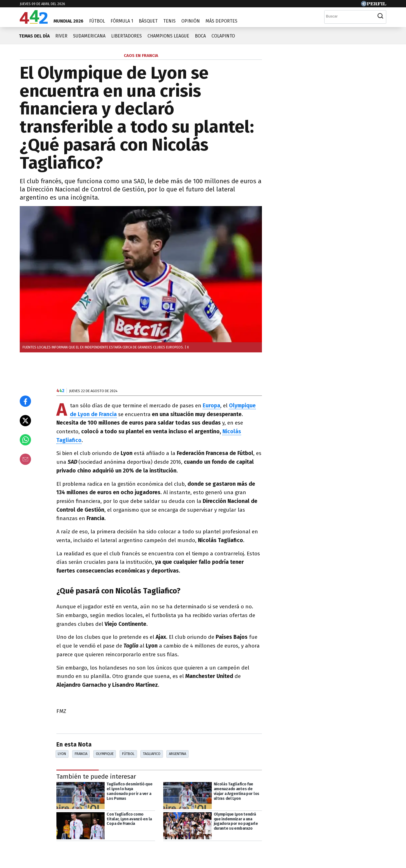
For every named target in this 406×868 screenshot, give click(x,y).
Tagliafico (152, 754)
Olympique (105, 754)
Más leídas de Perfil (304, 298)
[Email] (25, 459)
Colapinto (223, 36)
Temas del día (34, 36)
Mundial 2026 (69, 21)
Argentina (177, 754)
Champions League (168, 36)
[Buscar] (350, 16)
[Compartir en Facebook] (25, 401)
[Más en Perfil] (55, 852)
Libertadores (126, 36)
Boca (200, 36)
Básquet (148, 21)
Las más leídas (297, 56)
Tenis (169, 21)
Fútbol (97, 21)
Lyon (62, 754)
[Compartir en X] (25, 421)
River (61, 36)
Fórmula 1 (122, 21)
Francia (81, 754)
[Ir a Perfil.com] (374, 5)
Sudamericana (89, 36)
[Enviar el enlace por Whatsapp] (25, 440)
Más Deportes (221, 21)
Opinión (191, 21)
